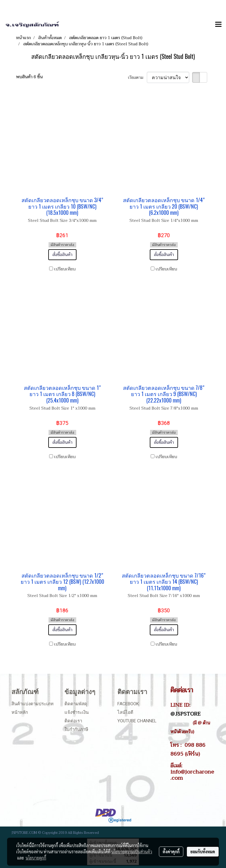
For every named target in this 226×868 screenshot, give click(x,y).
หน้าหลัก (20, 712)
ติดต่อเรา (73, 721)
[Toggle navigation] (218, 25)
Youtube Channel (137, 721)
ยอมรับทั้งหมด (203, 852)
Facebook (128, 704)
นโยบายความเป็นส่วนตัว (132, 852)
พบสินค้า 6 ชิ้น (29, 77)
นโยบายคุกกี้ (36, 858)
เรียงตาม (137, 78)
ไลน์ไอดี (125, 712)
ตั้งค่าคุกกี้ (171, 852)
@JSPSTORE (186, 714)
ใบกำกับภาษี (76, 729)
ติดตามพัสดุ (76, 704)
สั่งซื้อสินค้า (62, 255)
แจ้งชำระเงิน (77, 712)
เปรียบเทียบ (65, 269)
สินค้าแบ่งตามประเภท (33, 704)
